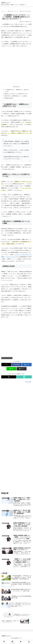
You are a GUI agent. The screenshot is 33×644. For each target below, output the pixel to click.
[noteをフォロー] (24, 377)
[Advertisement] (16, 66)
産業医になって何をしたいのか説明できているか (16, 94)
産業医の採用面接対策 (7, 358)
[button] (22, 369)
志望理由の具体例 (9, 98)
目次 (15, 87)
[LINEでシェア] (11, 369)
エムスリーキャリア (11, 257)
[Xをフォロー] (9, 377)
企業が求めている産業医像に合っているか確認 (15, 96)
